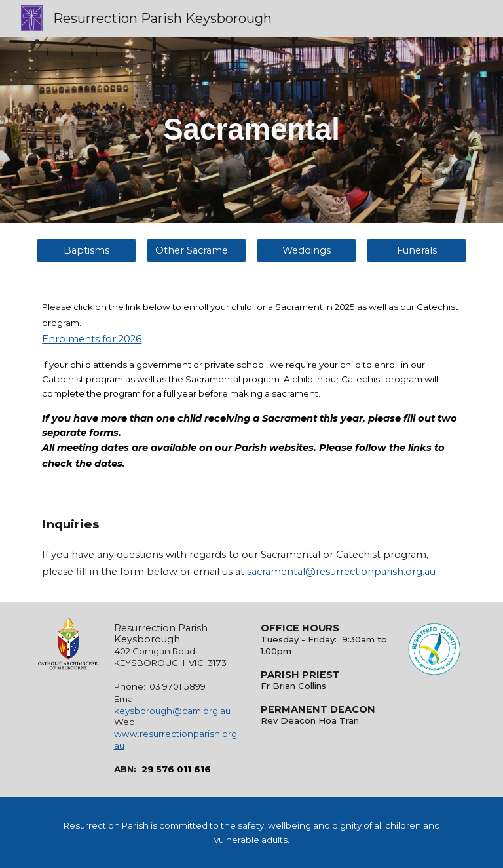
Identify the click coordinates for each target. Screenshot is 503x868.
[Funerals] (416, 250)
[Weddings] (306, 250)
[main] (251, 130)
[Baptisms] (86, 250)
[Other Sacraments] (196, 250)
